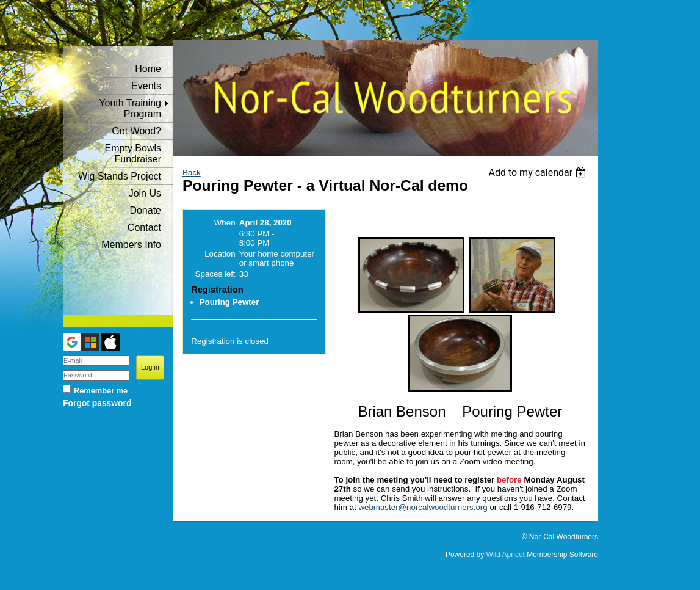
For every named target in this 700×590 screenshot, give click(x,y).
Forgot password (97, 403)
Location (220, 254)
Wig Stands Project (120, 176)
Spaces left (215, 274)
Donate (145, 210)
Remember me (101, 391)
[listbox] (539, 173)
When (225, 223)
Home (148, 69)
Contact (144, 228)
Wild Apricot (506, 555)
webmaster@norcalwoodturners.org (423, 507)
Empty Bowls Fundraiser (133, 154)
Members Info (131, 245)
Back (192, 173)
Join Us (145, 193)
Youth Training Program (130, 108)
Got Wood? (136, 131)
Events (146, 86)
